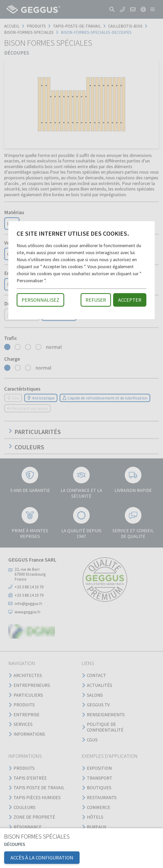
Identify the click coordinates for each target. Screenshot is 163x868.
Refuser (96, 300)
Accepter (130, 300)
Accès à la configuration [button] (42, 857)
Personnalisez (40, 300)
